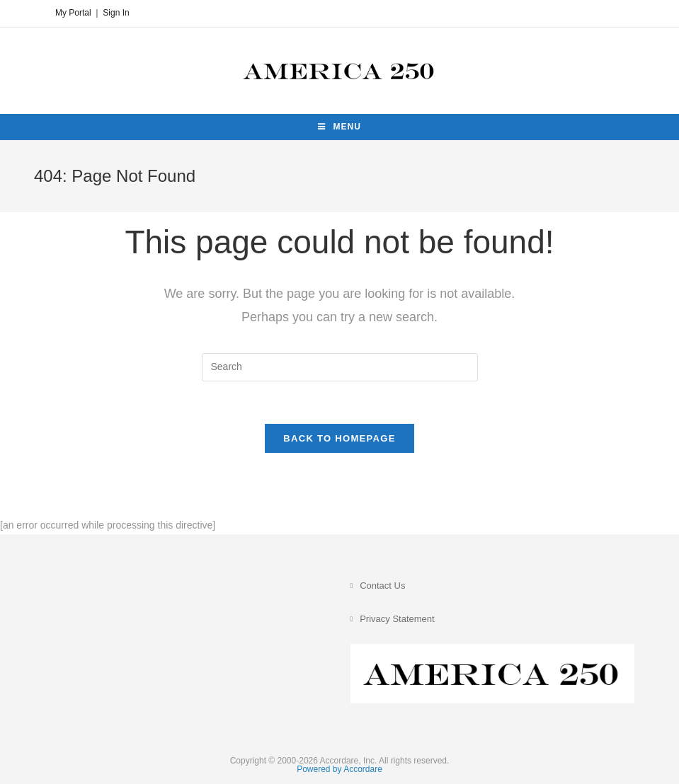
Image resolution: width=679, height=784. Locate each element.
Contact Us (382, 586)
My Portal (73, 13)
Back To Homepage (339, 438)
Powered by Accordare (339, 769)
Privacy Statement (397, 619)
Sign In (116, 13)
